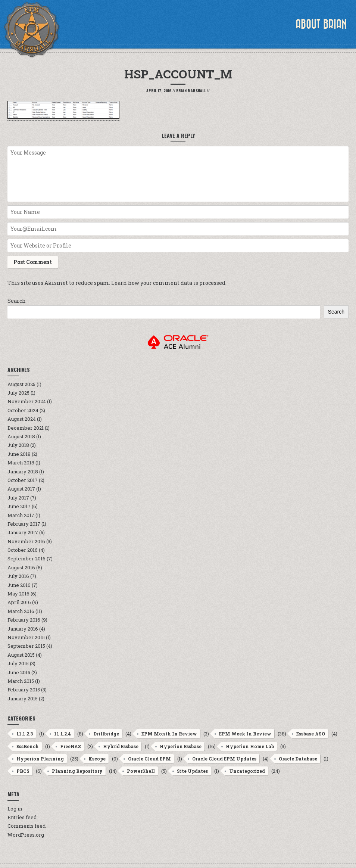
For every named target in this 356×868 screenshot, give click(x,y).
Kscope (97, 759)
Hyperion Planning (40, 759)
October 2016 (23, 550)
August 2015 (21, 655)
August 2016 (21, 567)
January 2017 (23, 532)
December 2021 (26, 428)
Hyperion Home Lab (250, 746)
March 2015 (21, 681)
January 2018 (23, 472)
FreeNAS (71, 746)
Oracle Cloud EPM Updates (224, 759)
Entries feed (22, 817)
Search (17, 301)
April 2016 (19, 602)
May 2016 (18, 594)
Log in (15, 809)
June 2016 (19, 585)
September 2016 (26, 559)
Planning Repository (77, 771)
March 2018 (21, 463)
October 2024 (23, 410)
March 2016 (21, 611)
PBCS (23, 771)
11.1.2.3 (25, 734)
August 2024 (22, 419)
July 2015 (18, 663)
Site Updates (192, 771)
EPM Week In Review (245, 734)
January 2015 (23, 699)
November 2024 (27, 401)
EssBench (28, 746)
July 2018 (18, 445)
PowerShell (141, 771)
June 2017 (19, 506)
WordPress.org (26, 835)
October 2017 (23, 480)
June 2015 (19, 672)
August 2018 (21, 436)
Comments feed (26, 826)
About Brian (321, 24)
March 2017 (21, 515)
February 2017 (24, 524)
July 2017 (18, 498)
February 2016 (24, 620)
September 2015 (26, 646)
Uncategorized (247, 771)
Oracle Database (298, 759)
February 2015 (24, 690)
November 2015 (26, 637)
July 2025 (18, 393)
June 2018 (19, 454)
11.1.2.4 (63, 734)
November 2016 (26, 541)
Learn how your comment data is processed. (169, 283)
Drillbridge (106, 734)
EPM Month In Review (169, 734)
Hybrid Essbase (121, 746)
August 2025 (21, 384)
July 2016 (18, 576)
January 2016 (23, 629)
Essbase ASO (311, 734)
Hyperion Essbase (181, 746)
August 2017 (21, 489)
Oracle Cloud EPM (149, 759)
